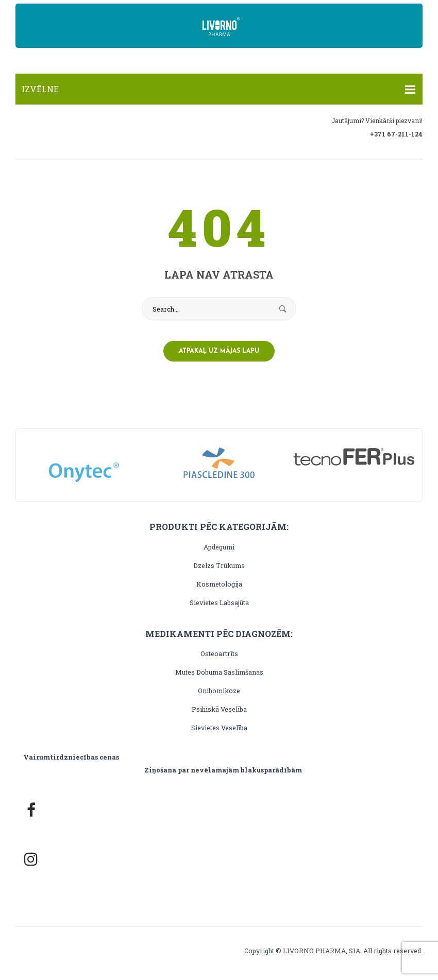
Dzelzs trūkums (219, 565)
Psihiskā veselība (219, 709)
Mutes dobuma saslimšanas (219, 672)
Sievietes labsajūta (219, 603)
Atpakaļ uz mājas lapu (219, 351)
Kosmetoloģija (219, 584)
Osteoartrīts (219, 654)
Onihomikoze (219, 691)
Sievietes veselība (219, 728)
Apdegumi (219, 547)
